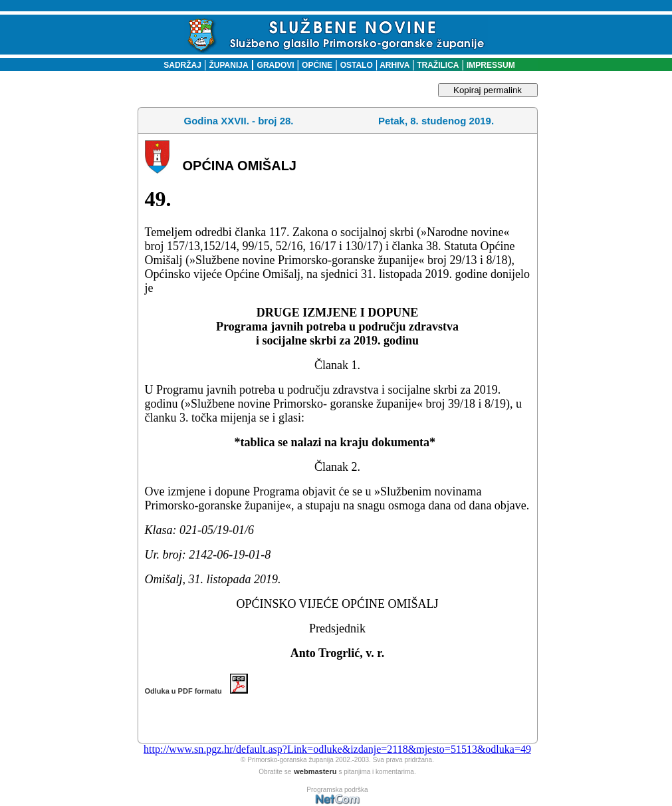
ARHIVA (393, 65)
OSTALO (357, 65)
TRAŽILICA (437, 65)
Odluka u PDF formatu (196, 691)
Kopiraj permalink (488, 90)
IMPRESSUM (491, 65)
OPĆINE (317, 65)
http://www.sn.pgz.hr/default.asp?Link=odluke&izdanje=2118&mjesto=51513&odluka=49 (337, 749)
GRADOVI (276, 65)
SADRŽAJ (179, 65)
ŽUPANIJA (229, 65)
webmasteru (315, 771)
